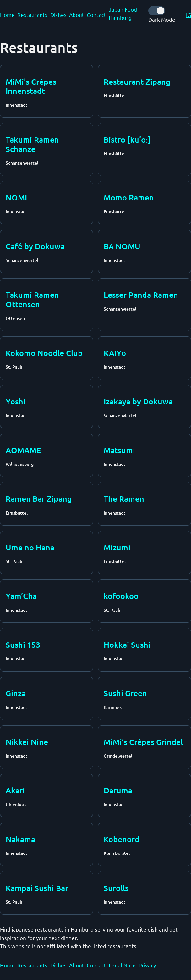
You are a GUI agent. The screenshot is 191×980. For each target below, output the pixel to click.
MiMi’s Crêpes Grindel (143, 742)
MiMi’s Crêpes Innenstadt (31, 86)
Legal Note (122, 965)
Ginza (16, 693)
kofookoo (121, 596)
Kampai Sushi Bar (37, 888)
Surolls (116, 888)
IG (188, 15)
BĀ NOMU (122, 246)
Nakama (20, 839)
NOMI (16, 197)
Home (7, 15)
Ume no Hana (30, 547)
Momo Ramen (129, 197)
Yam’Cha (21, 596)
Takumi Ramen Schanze (32, 144)
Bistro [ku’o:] (127, 139)
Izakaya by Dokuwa (138, 401)
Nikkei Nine (27, 742)
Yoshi (16, 401)
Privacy (147, 965)
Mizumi (117, 547)
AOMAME (23, 450)
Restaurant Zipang (137, 82)
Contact (96, 15)
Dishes (58, 15)
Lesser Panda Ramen (141, 295)
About (77, 15)
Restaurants (32, 15)
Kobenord (122, 839)
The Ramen (124, 498)
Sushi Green (125, 693)
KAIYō (115, 353)
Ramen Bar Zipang (39, 498)
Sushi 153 (23, 645)
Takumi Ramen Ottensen (32, 299)
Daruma (118, 790)
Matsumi (119, 450)
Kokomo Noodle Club (44, 353)
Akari (15, 790)
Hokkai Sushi (127, 645)
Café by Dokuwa (35, 246)
